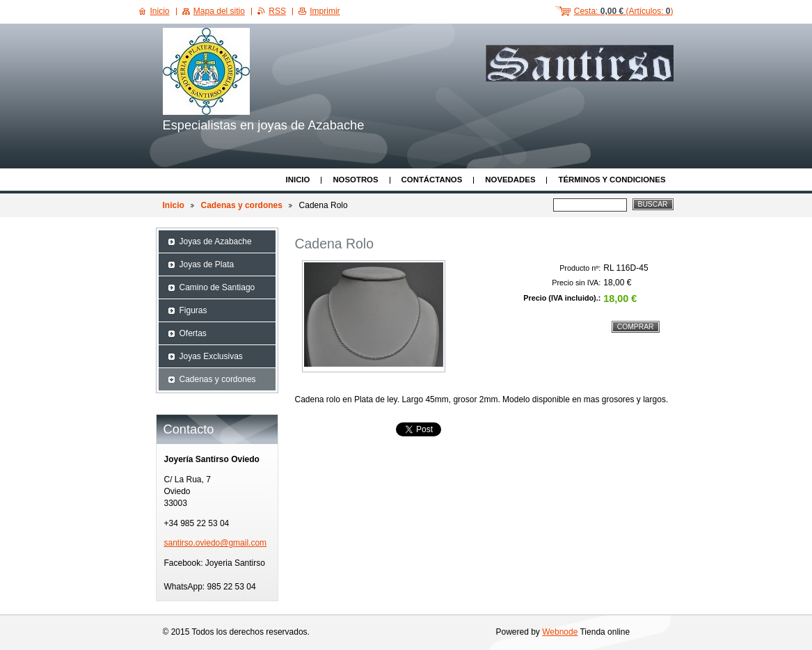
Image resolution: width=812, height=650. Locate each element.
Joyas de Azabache (216, 241)
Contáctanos (432, 180)
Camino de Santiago (217, 287)
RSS (277, 11)
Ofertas (193, 333)
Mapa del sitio (219, 11)
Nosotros (355, 180)
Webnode (560, 632)
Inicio (298, 180)
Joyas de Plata (207, 264)
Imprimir (325, 11)
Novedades (510, 180)
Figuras (193, 310)
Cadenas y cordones (242, 205)
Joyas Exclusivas (211, 356)
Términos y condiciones (612, 180)
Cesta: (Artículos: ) (624, 11)
